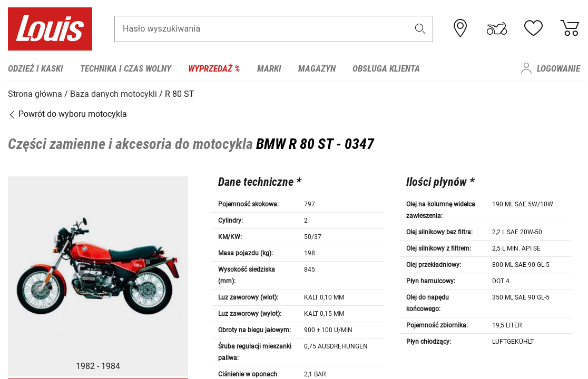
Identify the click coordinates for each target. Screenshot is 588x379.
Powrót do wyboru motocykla (67, 113)
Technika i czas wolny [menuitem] (126, 68)
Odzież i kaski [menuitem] (36, 68)
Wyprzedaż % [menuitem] (214, 68)
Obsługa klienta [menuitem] (386, 68)
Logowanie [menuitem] (558, 68)
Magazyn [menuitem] (317, 68)
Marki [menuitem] (269, 68)
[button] (420, 30)
